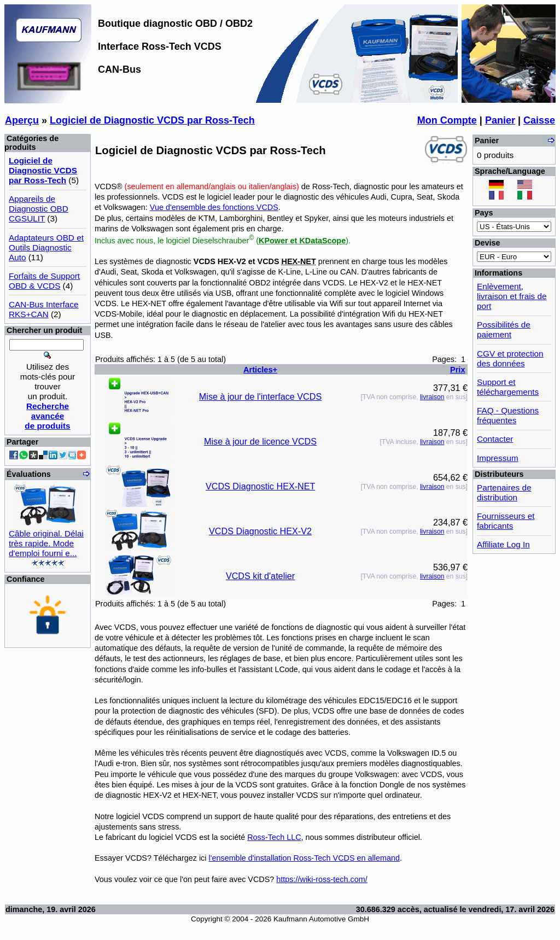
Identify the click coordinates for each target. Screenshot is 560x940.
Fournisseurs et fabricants (506, 521)
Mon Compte (447, 120)
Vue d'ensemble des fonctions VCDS (214, 207)
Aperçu (22, 120)
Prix (458, 370)
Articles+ (260, 370)
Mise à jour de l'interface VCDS (260, 396)
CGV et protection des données (510, 358)
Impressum (498, 458)
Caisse (539, 120)
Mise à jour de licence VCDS (260, 441)
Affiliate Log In (503, 544)
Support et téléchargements (508, 387)
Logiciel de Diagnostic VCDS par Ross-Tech (152, 120)
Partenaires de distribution (504, 492)
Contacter (495, 439)
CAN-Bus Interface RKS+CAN (44, 309)
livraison (432, 397)
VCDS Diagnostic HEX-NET (260, 486)
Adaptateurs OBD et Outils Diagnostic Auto (46, 247)
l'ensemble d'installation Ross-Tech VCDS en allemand (304, 858)
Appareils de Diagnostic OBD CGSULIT (39, 209)
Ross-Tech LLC (274, 837)
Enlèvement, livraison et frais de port (512, 296)
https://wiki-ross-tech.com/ (322, 879)
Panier (500, 120)
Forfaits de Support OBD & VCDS (44, 281)
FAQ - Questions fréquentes (508, 415)
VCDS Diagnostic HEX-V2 (260, 531)
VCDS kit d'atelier (260, 576)
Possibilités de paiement (504, 329)
